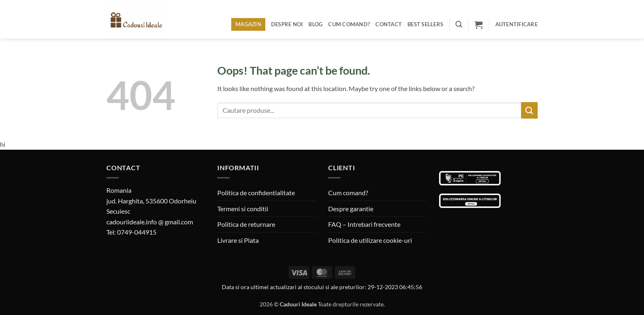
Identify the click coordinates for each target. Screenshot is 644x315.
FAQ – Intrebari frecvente (364, 224)
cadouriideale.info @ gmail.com (150, 222)
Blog (315, 24)
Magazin (248, 24)
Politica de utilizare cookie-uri (370, 240)
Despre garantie (351, 209)
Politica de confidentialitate (256, 193)
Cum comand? (349, 24)
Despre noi (287, 24)
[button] (459, 24)
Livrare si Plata (238, 240)
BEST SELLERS (425, 24)
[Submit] (529, 110)
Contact (389, 24)
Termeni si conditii (243, 209)
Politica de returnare (246, 224)
